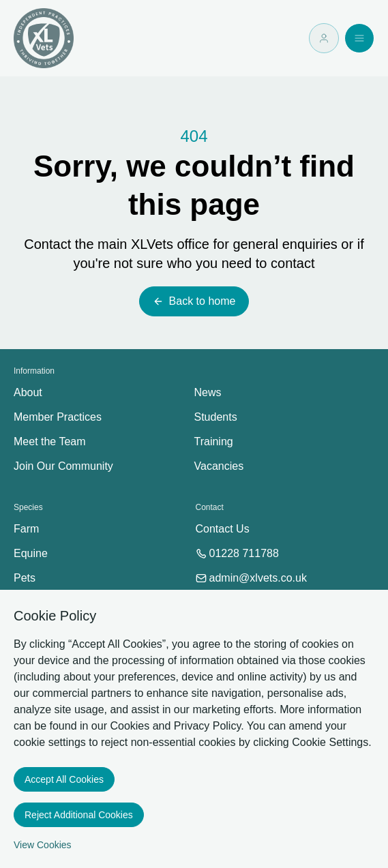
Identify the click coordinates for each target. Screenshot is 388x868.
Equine (31, 553)
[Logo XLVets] (44, 38)
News (208, 392)
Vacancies (219, 466)
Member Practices (58, 417)
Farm (26, 529)
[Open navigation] (359, 38)
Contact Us (223, 529)
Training (214, 442)
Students (216, 417)
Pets (25, 578)
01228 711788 (237, 553)
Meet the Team (50, 442)
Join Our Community (63, 466)
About (28, 392)
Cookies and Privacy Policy (175, 726)
